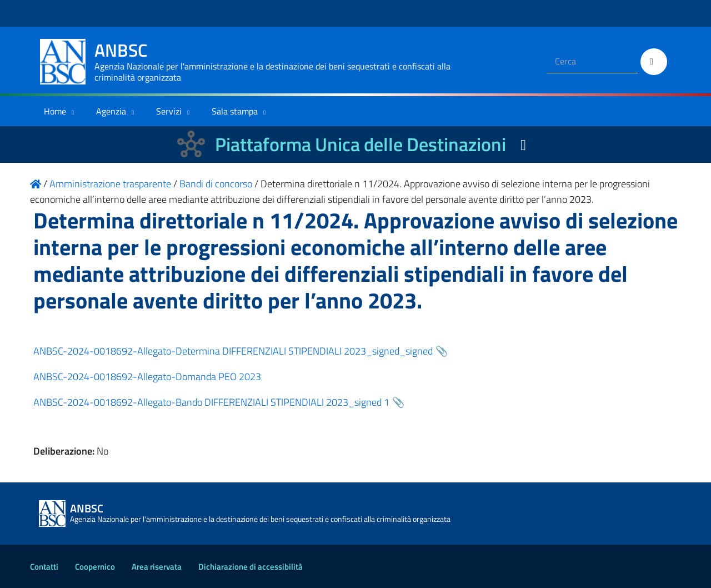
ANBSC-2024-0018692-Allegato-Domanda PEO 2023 (147, 377)
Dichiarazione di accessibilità (251, 567)
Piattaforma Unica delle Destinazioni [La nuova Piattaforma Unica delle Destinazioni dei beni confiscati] (360, 144)
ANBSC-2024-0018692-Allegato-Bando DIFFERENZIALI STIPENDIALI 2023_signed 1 (211, 402)
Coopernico (95, 567)
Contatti (44, 567)
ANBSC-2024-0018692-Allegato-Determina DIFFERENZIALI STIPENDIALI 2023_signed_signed (233, 351)
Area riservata (157, 567)
